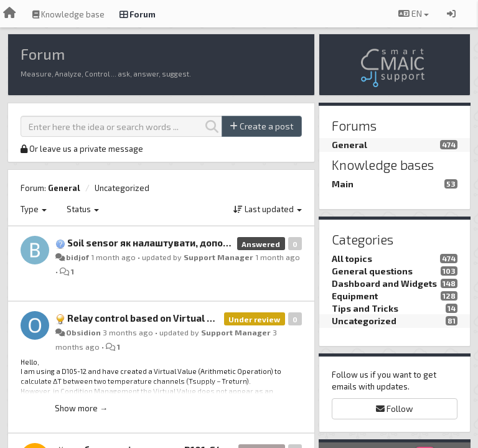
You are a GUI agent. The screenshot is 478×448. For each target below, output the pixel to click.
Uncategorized (122, 188)
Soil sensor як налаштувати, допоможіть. (163, 243)
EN (414, 13)
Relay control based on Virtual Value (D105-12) (172, 318)
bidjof (77, 257)
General (64, 188)
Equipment (355, 296)
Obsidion (83, 332)
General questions (372, 271)
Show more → (81, 408)
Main (343, 184)
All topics (352, 259)
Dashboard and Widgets (384, 283)
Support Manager (218, 257)
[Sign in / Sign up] (451, 14)
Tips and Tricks (365, 308)
